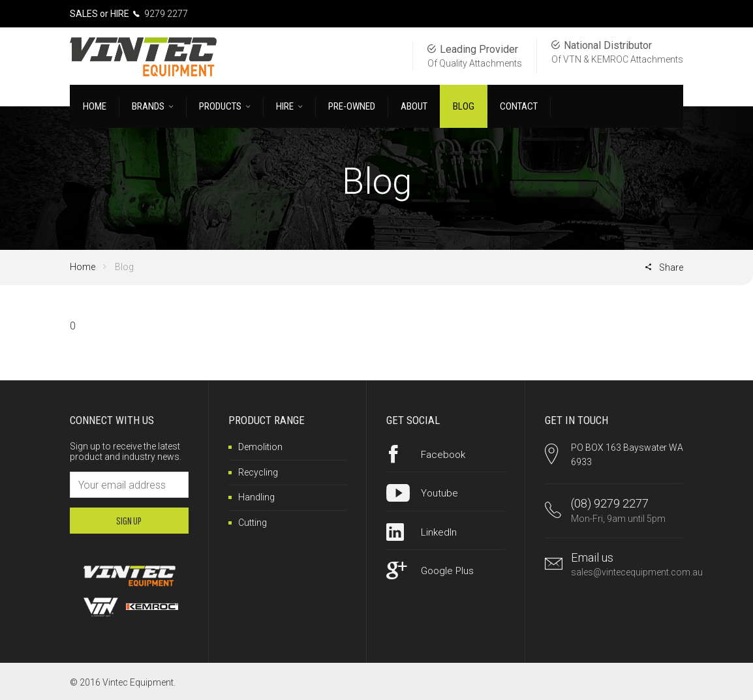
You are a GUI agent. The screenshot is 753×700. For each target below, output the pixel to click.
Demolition (260, 447)
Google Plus (447, 571)
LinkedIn (439, 532)
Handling (256, 497)
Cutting (253, 523)
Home (83, 267)
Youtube (439, 493)
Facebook (443, 455)
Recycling (258, 472)
